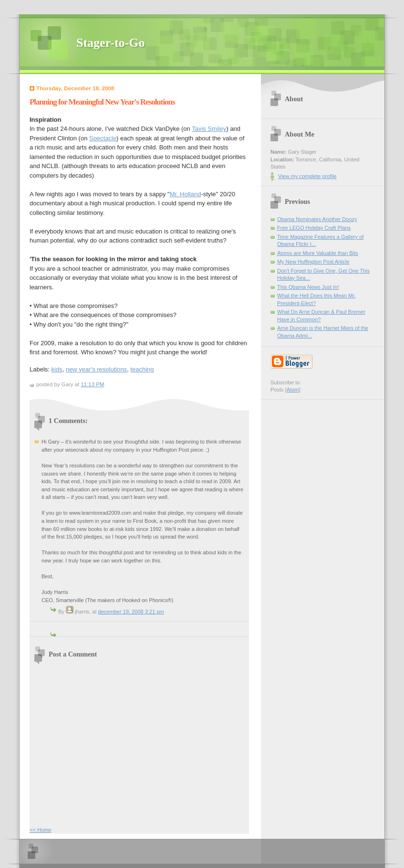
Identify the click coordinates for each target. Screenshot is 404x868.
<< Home (40, 830)
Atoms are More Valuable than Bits (318, 253)
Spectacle (103, 138)
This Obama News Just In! (308, 287)
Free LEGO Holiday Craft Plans (314, 228)
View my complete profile (307, 176)
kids (57, 369)
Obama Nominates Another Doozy (317, 219)
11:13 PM (92, 384)
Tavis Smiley (209, 129)
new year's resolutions (96, 369)
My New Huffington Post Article (313, 262)
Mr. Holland (186, 194)
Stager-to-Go (110, 43)
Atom (293, 390)
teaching (142, 369)
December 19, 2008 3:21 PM (131, 612)
